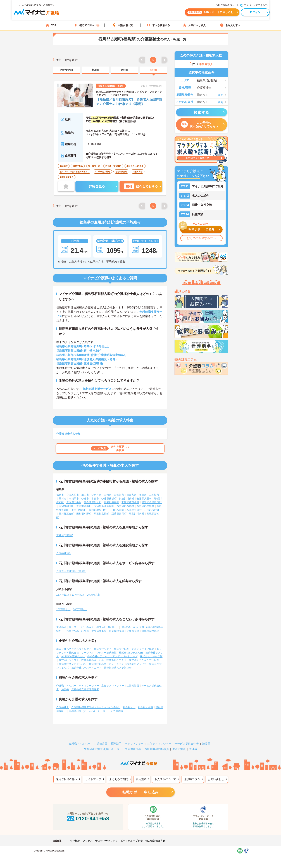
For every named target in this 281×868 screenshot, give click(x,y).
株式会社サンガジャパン (73, 658)
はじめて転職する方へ (201, 238)
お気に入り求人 (194, 25)
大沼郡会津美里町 (104, 501)
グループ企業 (135, 835)
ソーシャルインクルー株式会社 (99, 647)
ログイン (225, 14)
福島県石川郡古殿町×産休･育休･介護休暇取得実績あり (91, 349)
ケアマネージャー (89, 680)
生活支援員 (179, 743)
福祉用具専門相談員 (157, 743)
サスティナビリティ (106, 835)
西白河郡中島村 (145, 501)
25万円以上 (93, 589)
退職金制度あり (150, 625)
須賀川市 (119, 489)
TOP (51, 25)
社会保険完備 (116, 625)
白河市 (108, 489)
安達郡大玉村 (144, 493)
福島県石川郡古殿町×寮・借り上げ (79, 345)
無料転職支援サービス (97, 383)
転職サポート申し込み (140, 787)
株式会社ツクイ (103, 643)
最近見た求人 (230, 25)
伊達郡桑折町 (109, 493)
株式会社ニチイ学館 (151, 651)
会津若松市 (73, 489)
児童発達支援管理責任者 (85, 684)
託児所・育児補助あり (94, 625)
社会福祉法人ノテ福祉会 (118, 662)
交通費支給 (133, 625)
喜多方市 (132, 489)
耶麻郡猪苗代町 (130, 497)
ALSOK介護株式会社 (73, 651)
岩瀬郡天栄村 (74, 497)
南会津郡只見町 (93, 497)
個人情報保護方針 (155, 835)
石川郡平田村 (134, 504)
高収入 (90, 622)
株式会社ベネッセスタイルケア (74, 643)
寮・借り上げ (76, 622)
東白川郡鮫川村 (98, 504)
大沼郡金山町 (84, 501)
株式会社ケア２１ (116, 655)
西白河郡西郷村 (125, 501)
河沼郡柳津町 (66, 501)
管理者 (193, 743)
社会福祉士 (129, 702)
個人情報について (165, 774)
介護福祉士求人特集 (68, 428)
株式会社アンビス (137, 658)
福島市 (60, 489)
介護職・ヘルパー (66, 680)
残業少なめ (73, 625)
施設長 (65, 684)
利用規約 (141, 774)
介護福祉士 (63, 702)
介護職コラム (192, 774)
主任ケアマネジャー (113, 680)
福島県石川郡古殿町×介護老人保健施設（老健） (87, 354)
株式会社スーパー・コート (86, 662)
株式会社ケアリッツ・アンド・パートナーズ (112, 651)
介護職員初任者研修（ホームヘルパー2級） (96, 702)
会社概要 (75, 835)
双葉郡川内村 (137, 508)
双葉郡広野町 (101, 508)
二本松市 (154, 489)
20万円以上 (78, 589)
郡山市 (85, 489)
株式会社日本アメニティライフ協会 (134, 643)
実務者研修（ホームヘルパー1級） (88, 706)
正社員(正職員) (65, 530)
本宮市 (95, 493)
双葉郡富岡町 (119, 508)
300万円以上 (80, 604)
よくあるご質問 (119, 774)
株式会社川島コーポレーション (106, 658)
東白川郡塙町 (79, 504)
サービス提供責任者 (187, 738)
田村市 (63, 493)
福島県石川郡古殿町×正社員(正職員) (80, 358)
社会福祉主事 (146, 702)
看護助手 (116, 738)
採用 (123, 835)
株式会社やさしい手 (93, 655)
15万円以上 (63, 589)
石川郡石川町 (116, 504)
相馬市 (143, 489)
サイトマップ (93, 774)
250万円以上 (63, 604)
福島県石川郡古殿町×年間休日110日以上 (82, 341)
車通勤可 (61, 622)
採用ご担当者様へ (66, 774)
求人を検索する (158, 25)
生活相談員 (133, 680)
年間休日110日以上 (107, 622)
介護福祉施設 (64, 548)
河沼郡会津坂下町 (152, 497)
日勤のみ (126, 622)
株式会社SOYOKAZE (131, 647)
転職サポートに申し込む (180, 14)
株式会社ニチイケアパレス (144, 655)
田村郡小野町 (84, 508)
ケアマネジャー (134, 738)
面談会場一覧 (123, 25)
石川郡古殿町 (152, 504)
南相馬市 (74, 493)
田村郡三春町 (66, 508)
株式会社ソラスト (69, 655)
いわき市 (96, 489)
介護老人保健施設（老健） (71, 566)
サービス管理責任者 (129, 743)
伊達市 (85, 493)
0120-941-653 (88, 813)
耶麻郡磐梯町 (111, 497)
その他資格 (117, 706)
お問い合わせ (216, 774)
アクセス (88, 835)
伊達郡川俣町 (127, 493)
